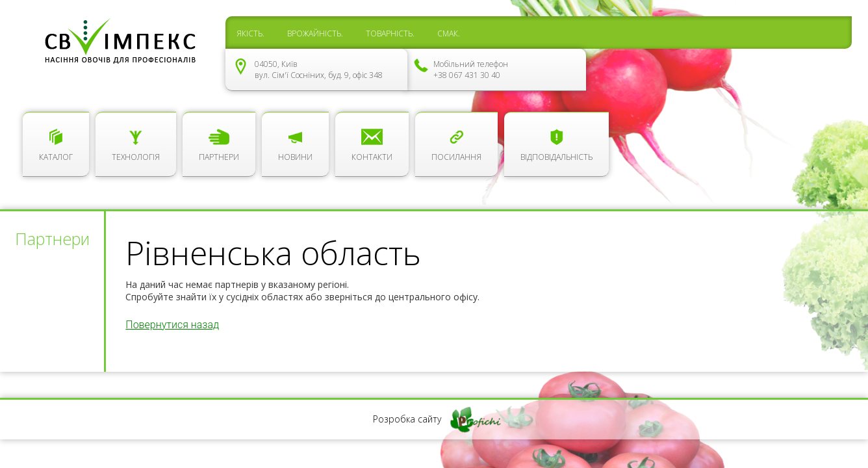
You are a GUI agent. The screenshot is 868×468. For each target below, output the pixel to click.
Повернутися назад (172, 325)
